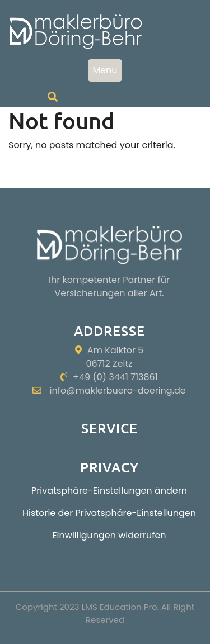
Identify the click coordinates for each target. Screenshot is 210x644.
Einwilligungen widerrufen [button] (109, 535)
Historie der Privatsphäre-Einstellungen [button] (109, 513)
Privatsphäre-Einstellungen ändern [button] (109, 491)
